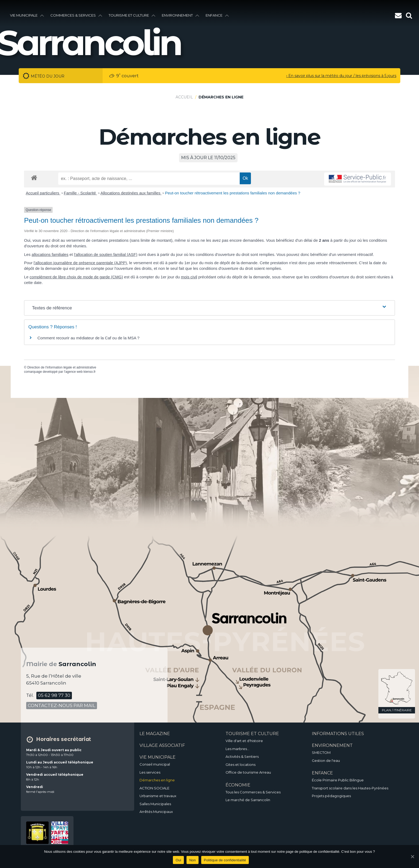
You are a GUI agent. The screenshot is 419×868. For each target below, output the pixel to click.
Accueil (184, 97)
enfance (218, 15)
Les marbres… (237, 749)
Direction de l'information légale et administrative (62, 367)
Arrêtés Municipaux (156, 812)
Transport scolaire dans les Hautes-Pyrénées (350, 788)
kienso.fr (89, 372)
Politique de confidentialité (225, 860)
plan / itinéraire (397, 710)
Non (193, 860)
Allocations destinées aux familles (131, 193)
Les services (150, 772)
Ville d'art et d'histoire (244, 741)
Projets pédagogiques (331, 796)
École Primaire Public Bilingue (338, 780)
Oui (178, 860)
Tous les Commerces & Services (253, 792)
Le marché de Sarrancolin (248, 800)
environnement (181, 15)
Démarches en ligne (157, 780)
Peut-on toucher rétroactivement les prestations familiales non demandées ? (232, 193)
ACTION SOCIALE (154, 788)
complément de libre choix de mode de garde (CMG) (76, 277)
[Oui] (412, 857)
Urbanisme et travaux (158, 796)
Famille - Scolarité (80, 193)
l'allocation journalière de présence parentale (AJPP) (80, 263)
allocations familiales (50, 254)
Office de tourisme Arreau (248, 772)
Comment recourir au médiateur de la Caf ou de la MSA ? (88, 338)
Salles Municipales (155, 804)
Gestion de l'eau (326, 761)
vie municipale (28, 15)
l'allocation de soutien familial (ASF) (106, 254)
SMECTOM (321, 752)
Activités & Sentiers (242, 756)
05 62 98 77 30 (54, 695)
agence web (74, 372)
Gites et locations (240, 765)
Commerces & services (77, 15)
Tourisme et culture (133, 15)
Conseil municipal (155, 764)
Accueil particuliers (43, 193)
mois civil (189, 277)
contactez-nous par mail (62, 705)
